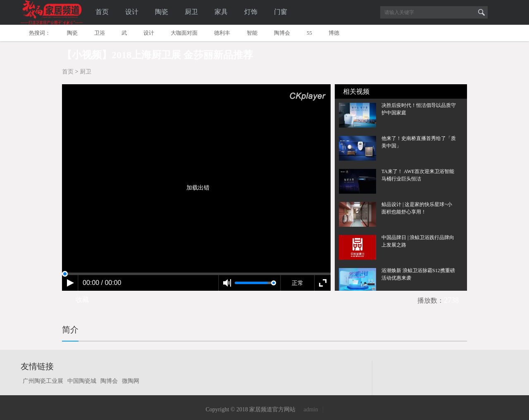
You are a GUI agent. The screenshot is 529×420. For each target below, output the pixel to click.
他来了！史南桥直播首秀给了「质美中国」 (419, 142)
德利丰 (222, 33)
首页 (102, 12)
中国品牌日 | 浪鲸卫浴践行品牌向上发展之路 (418, 241)
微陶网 (131, 381)
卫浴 (100, 33)
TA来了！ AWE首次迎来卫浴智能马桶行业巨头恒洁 (418, 175)
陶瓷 (162, 12)
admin (311, 409)
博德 (334, 33)
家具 (221, 12)
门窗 (281, 12)
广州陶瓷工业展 (43, 381)
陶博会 (282, 33)
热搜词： (40, 33)
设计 (132, 12)
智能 (252, 33)
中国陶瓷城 (82, 381)
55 (309, 33)
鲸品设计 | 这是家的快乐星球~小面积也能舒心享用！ (417, 208)
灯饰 (251, 12)
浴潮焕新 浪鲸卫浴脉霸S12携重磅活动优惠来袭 (418, 274)
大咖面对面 (184, 33)
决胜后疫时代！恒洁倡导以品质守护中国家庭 (419, 109)
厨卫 (191, 12)
